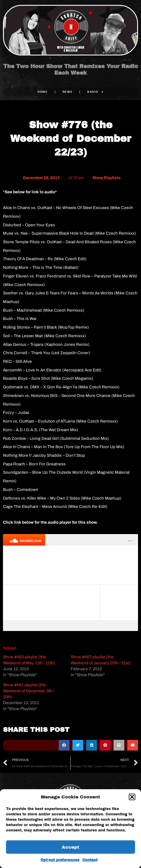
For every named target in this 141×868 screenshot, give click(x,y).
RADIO (95, 92)
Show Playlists (107, 178)
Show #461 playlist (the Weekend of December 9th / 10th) (29, 691)
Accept (70, 847)
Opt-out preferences (60, 860)
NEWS (67, 92)
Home (42, 92)
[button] (132, 797)
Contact (90, 860)
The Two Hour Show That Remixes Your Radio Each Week (71, 70)
